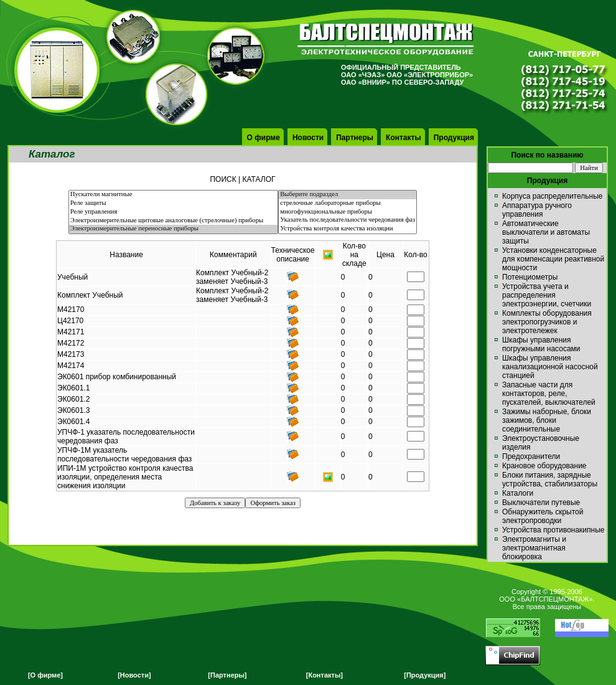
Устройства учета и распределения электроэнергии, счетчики (547, 295)
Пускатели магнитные (173, 195)
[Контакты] (324, 675)
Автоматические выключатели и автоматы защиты (546, 232)
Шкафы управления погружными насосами (541, 344)
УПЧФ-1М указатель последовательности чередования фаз (124, 455)
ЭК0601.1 (73, 388)
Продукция (454, 138)
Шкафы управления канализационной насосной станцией (550, 367)
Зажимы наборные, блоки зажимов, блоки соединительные (547, 420)
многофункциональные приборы (348, 212)
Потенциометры (530, 277)
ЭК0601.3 (73, 410)
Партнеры (355, 138)
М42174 (71, 366)
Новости (308, 138)
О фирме (264, 138)
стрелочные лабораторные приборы (348, 204)
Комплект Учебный (90, 295)
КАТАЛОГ (259, 179)
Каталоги (518, 493)
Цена (385, 255)
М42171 (71, 332)
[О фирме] (45, 675)
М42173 (71, 354)
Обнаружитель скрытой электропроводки (543, 516)
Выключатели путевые (541, 503)
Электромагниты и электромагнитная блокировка (534, 548)
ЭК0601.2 (73, 399)
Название (126, 255)
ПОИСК (223, 179)
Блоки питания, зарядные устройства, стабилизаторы (550, 479)
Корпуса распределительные (552, 196)
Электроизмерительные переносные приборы (173, 229)
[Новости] (134, 675)
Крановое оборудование (544, 466)
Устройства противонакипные (553, 530)
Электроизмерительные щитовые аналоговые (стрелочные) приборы (173, 221)
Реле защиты (173, 204)
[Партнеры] (227, 675)
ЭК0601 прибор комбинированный (117, 377)
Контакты (404, 138)
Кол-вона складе (354, 255)
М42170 (71, 309)
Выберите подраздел (348, 195)
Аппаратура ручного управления (537, 210)
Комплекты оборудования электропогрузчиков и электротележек (547, 322)
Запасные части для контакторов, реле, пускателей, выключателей (549, 394)
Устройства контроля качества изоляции (348, 229)
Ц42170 (70, 321)
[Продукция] (425, 675)
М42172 (71, 343)
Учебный (72, 277)
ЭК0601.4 (73, 422)
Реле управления (173, 212)
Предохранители (531, 456)
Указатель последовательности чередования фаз (348, 220)
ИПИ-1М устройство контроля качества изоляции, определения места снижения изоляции (125, 477)
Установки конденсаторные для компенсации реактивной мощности (553, 259)
